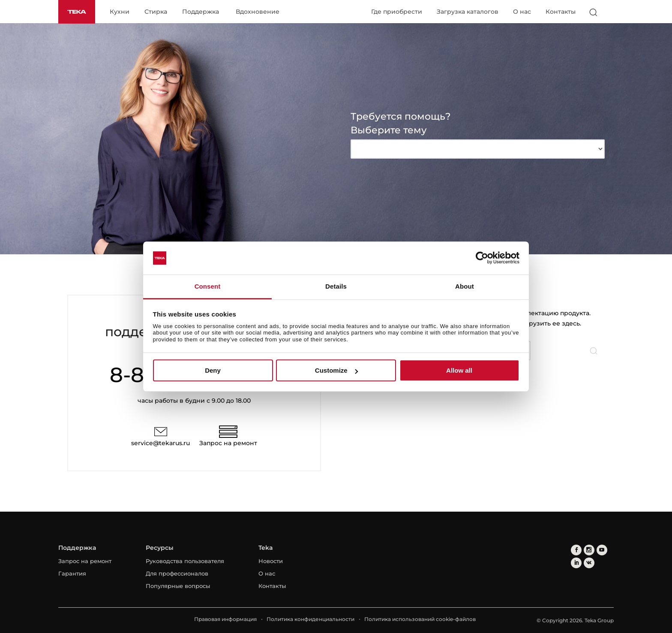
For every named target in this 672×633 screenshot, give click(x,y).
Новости (271, 561)
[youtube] (602, 550)
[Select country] (610, 12)
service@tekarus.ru (160, 443)
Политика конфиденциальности (310, 619)
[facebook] (576, 550)
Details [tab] (336, 286)
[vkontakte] (589, 563)
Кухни (120, 12)
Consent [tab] (208, 286)
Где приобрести (397, 12)
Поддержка (201, 12)
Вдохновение (258, 12)
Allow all (459, 370)
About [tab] (465, 286)
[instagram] (589, 550)
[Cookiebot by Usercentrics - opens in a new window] (482, 258)
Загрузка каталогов (468, 12)
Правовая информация (225, 619)
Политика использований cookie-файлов (420, 619)
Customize (336, 370)
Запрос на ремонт (228, 443)
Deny (213, 370)
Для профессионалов (177, 573)
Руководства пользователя (185, 561)
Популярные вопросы (178, 586)
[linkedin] (576, 563)
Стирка (156, 12)
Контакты (561, 12)
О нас (522, 12)
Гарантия (72, 573)
